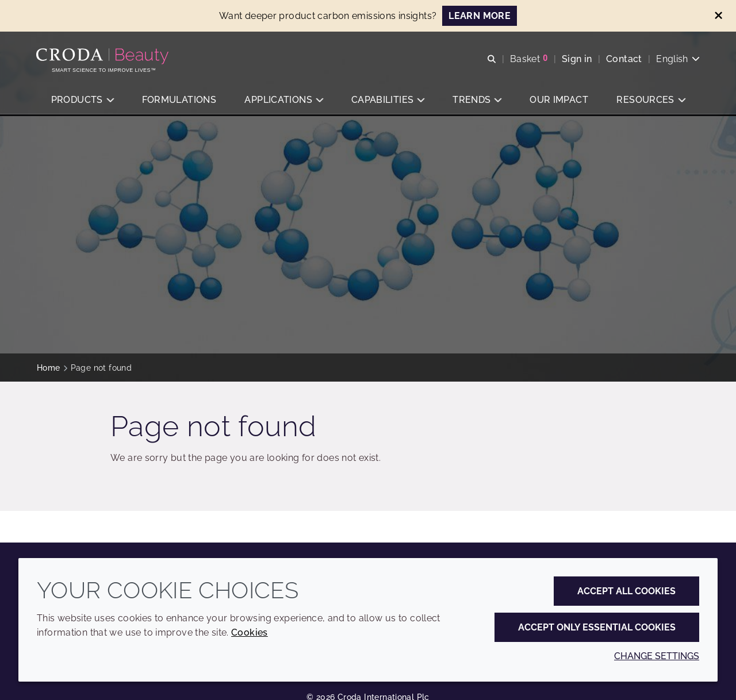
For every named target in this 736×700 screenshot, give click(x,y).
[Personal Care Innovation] (104, 56)
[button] (82, 101)
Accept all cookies (626, 591)
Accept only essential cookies (597, 627)
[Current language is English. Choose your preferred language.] (677, 59)
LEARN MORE (480, 16)
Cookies (250, 632)
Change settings (657, 656)
